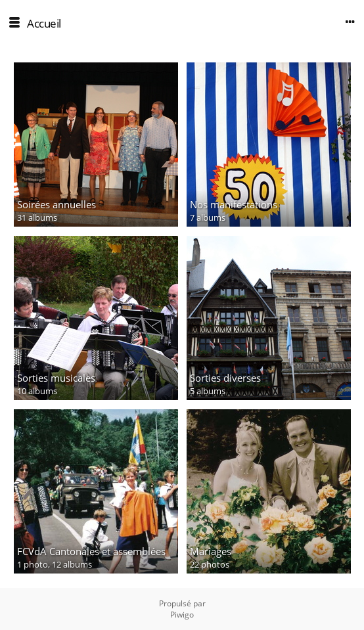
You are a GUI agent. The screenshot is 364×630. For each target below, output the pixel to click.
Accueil (44, 23)
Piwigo (182, 615)
